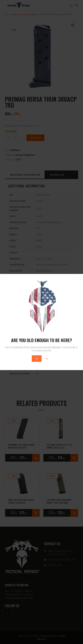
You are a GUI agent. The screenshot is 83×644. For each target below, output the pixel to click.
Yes (37, 358)
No (47, 358)
